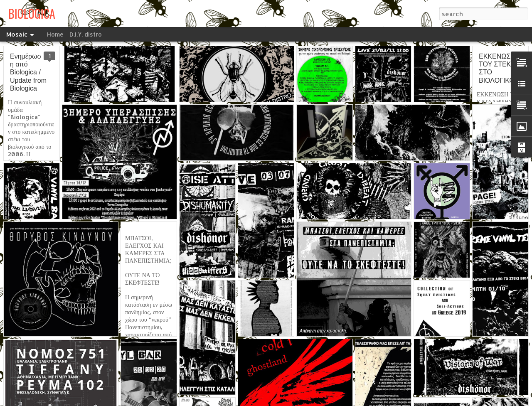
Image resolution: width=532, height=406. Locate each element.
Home (55, 34)
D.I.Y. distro (86, 34)
